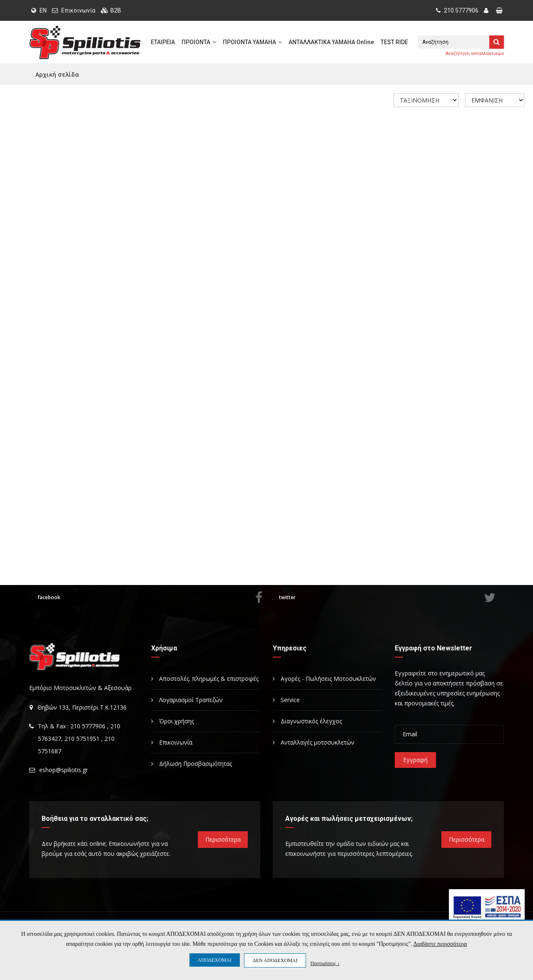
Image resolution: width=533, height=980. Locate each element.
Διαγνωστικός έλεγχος (307, 721)
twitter (387, 597)
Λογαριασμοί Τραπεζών (187, 700)
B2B (116, 10)
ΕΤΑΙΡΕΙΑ (163, 42)
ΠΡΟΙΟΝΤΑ (199, 42)
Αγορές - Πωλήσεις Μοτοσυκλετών (324, 679)
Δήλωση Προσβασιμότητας (192, 764)
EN (39, 10)
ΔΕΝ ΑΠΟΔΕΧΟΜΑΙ (275, 960)
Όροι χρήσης (173, 721)
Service (286, 700)
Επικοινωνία (78, 10)
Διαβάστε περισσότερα (440, 944)
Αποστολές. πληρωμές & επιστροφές (205, 679)
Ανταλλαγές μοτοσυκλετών (314, 742)
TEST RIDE (394, 42)
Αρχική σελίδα (57, 74)
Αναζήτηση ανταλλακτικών (475, 54)
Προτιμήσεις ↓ (325, 963)
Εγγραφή (415, 760)
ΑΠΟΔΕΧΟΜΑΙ (215, 960)
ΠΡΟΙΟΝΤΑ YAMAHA (252, 42)
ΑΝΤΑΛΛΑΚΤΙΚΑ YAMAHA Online (331, 42)
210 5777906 (457, 10)
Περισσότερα (223, 839)
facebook (150, 597)
